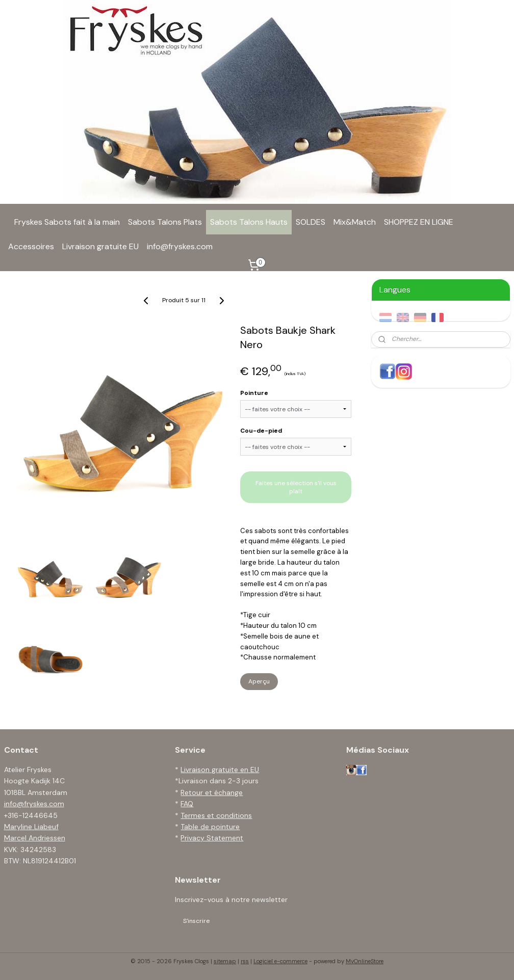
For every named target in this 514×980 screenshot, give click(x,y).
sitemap (225, 961)
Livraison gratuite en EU (220, 770)
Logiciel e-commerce (280, 961)
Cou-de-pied (261, 431)
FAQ (187, 804)
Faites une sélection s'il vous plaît (296, 487)
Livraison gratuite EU (100, 246)
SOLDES (311, 222)
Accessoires (31, 246)
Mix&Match (355, 222)
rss (245, 961)
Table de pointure (210, 827)
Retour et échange (212, 792)
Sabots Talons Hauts (249, 222)
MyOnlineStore (365, 961)
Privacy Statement (212, 838)
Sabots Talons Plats (165, 222)
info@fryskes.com (180, 246)
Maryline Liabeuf (31, 827)
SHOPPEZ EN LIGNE (419, 222)
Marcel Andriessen (35, 838)
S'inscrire (196, 921)
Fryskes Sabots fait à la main (67, 222)
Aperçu (259, 681)
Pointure (254, 393)
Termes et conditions (216, 815)
